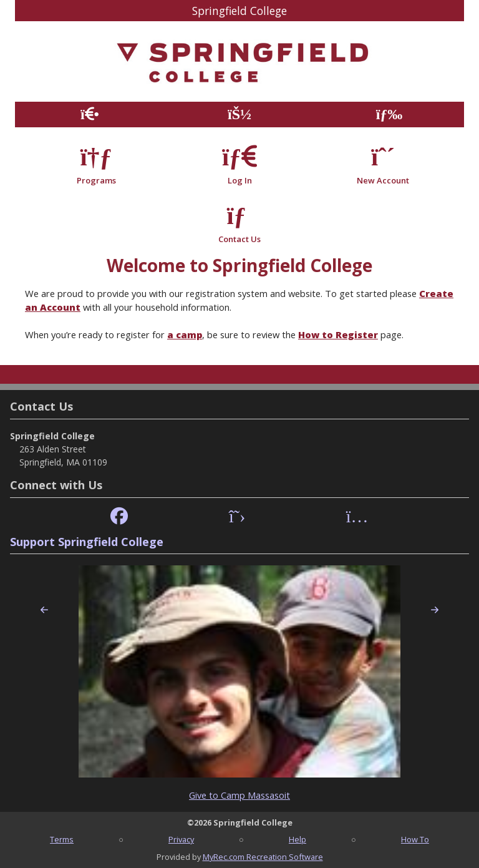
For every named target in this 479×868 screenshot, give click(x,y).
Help (298, 839)
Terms (62, 839)
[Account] (239, 115)
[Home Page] (90, 115)
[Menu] (389, 115)
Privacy (181, 839)
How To (415, 839)
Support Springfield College (87, 542)
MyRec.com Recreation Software (263, 857)
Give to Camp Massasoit (239, 795)
